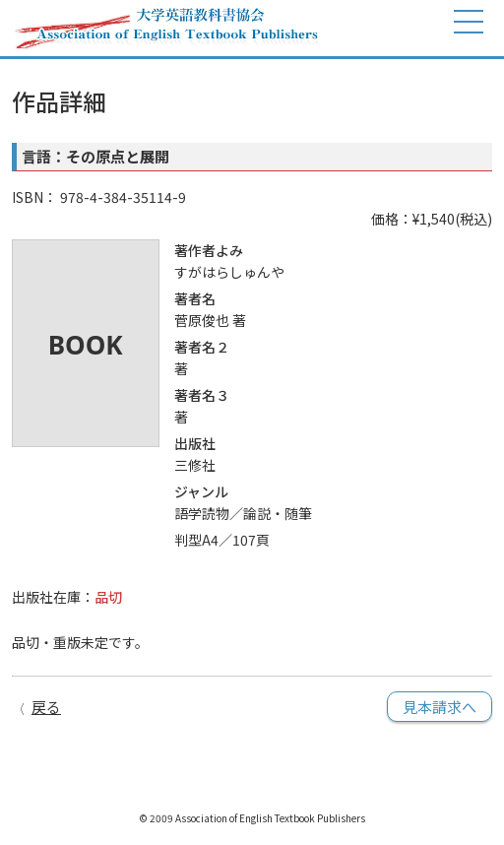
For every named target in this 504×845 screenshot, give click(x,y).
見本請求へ (440, 707)
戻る (46, 707)
